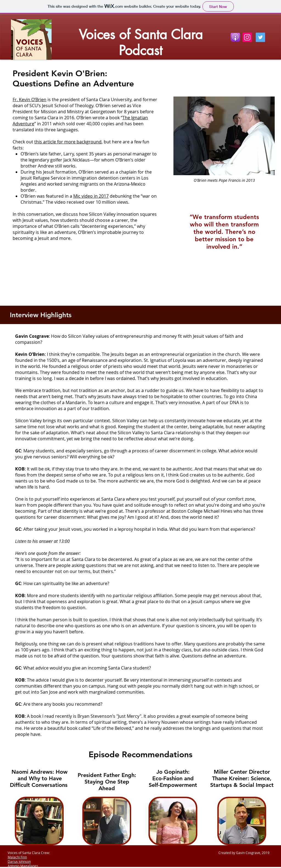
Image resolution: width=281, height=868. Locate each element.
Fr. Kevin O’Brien (29, 100)
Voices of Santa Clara (141, 35)
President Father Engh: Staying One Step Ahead (107, 782)
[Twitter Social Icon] (260, 37)
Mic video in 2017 (91, 196)
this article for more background (68, 142)
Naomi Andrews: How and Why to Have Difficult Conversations (40, 778)
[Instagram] (247, 37)
